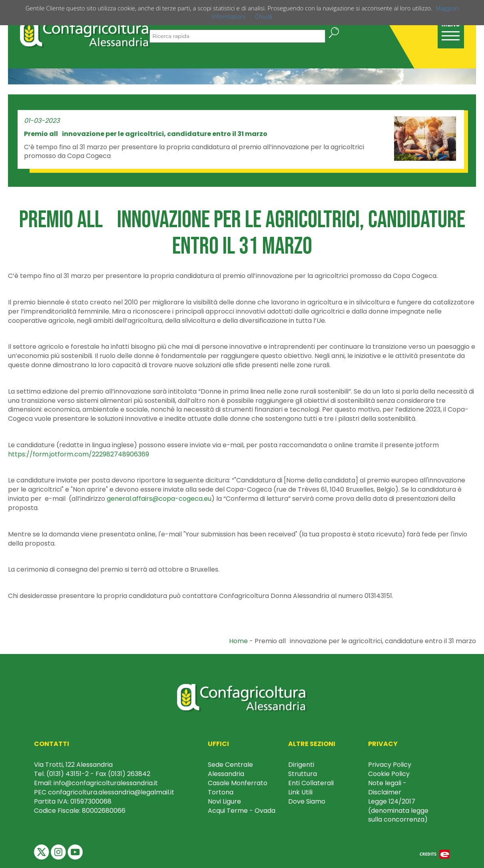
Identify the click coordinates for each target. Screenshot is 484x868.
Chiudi (264, 16)
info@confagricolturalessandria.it (106, 783)
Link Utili (300, 792)
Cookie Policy (389, 774)
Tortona (221, 792)
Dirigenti (301, 765)
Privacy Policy (390, 765)
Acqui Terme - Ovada (242, 811)
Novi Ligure (224, 801)
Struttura (303, 774)
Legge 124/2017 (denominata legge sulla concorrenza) (398, 811)
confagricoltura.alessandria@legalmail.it (111, 792)
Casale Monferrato (238, 783)
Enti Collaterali (311, 783)
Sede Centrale (230, 765)
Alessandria (226, 774)
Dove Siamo (307, 801)
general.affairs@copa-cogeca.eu (159, 499)
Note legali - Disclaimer (387, 788)
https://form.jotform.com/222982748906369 (79, 454)
